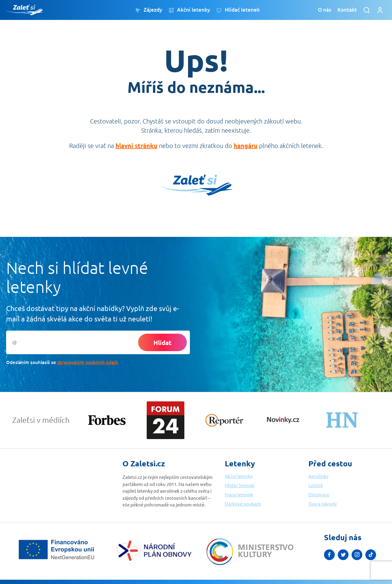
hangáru (246, 146)
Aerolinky (318, 476)
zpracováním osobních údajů (88, 362)
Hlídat (162, 343)
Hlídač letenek (238, 10)
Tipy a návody (322, 504)
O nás (325, 10)
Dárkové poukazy (243, 504)
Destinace (319, 494)
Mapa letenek (239, 494)
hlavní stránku (136, 146)
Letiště (316, 485)
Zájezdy (149, 10)
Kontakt (347, 10)
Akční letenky (189, 10)
